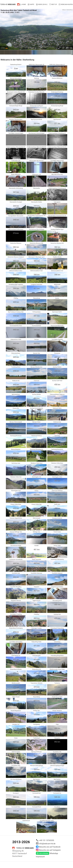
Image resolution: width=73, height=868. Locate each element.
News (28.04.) (42, 4)
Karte (31, 4)
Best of (53, 4)
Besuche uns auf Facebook (50, 847)
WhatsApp (54, 853)
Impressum (40, 857)
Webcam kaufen (66, 4)
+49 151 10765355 (47, 840)
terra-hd (8, 4)
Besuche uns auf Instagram (50, 850)
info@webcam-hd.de (47, 844)
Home (23, 4)
